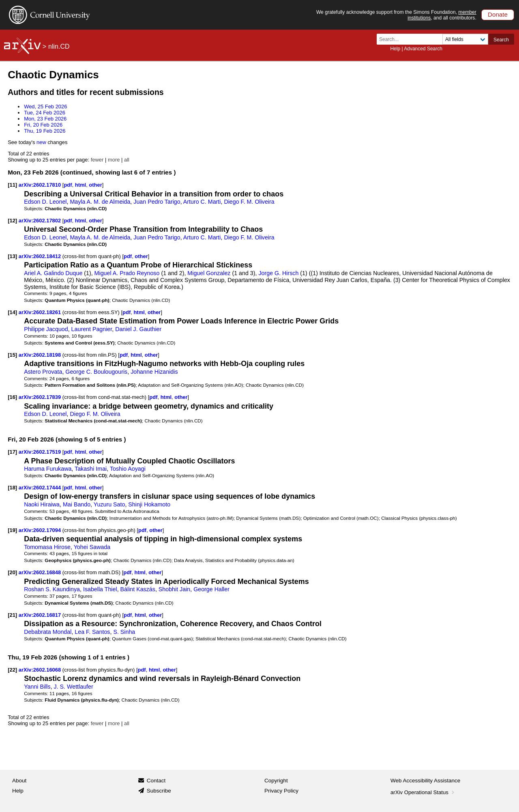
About (19, 781)
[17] (12, 452)
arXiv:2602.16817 (41, 615)
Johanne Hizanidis (154, 372)
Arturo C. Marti (202, 202)
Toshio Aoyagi (128, 469)
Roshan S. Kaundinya (52, 589)
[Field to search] (465, 39)
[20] (12, 572)
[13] (12, 256)
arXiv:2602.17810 (41, 185)
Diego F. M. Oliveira (249, 202)
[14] (12, 312)
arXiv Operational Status (423, 792)
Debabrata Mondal (48, 632)
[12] (12, 221)
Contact (156, 781)
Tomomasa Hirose (47, 547)
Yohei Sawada (92, 547)
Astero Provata (43, 372)
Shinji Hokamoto (149, 504)
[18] (12, 488)
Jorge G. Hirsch (278, 273)
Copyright (276, 781)
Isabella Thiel (100, 589)
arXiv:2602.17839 (41, 397)
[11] (12, 185)
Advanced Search (423, 49)
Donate (498, 14)
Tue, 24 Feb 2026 (45, 113)
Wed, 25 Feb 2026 (45, 107)
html (80, 185)
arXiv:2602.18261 (41, 312)
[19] (12, 530)
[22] (12, 670)
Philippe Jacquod (46, 329)
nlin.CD (59, 46)
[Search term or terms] (412, 39)
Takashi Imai (91, 469)
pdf (68, 185)
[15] (12, 355)
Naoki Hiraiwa (42, 504)
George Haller (211, 589)
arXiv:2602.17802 (41, 221)
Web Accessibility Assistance (425, 781)
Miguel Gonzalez (209, 273)
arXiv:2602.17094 (41, 530)
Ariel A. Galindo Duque (53, 273)
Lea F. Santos (92, 632)
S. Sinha (124, 632)
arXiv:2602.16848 (41, 572)
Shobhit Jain (174, 589)
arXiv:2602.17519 (41, 452)
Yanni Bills (37, 687)
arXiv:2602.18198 (41, 355)
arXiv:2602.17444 (41, 488)
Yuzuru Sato (109, 504)
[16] (12, 397)
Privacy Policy (281, 791)
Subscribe (159, 791)
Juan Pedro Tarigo (157, 202)
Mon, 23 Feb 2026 (45, 119)
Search (501, 40)
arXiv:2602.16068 (41, 670)
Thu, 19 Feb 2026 (45, 131)
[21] (12, 615)
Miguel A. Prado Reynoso (127, 273)
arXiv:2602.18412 (41, 256)
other (95, 185)
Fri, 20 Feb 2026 (43, 125)
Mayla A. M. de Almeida (100, 202)
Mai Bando (77, 504)
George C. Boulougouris (96, 372)
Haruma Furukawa (48, 469)
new (41, 142)
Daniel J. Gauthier (138, 329)
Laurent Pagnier (92, 329)
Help (395, 49)
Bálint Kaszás (138, 589)
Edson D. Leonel (45, 202)
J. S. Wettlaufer (74, 687)
